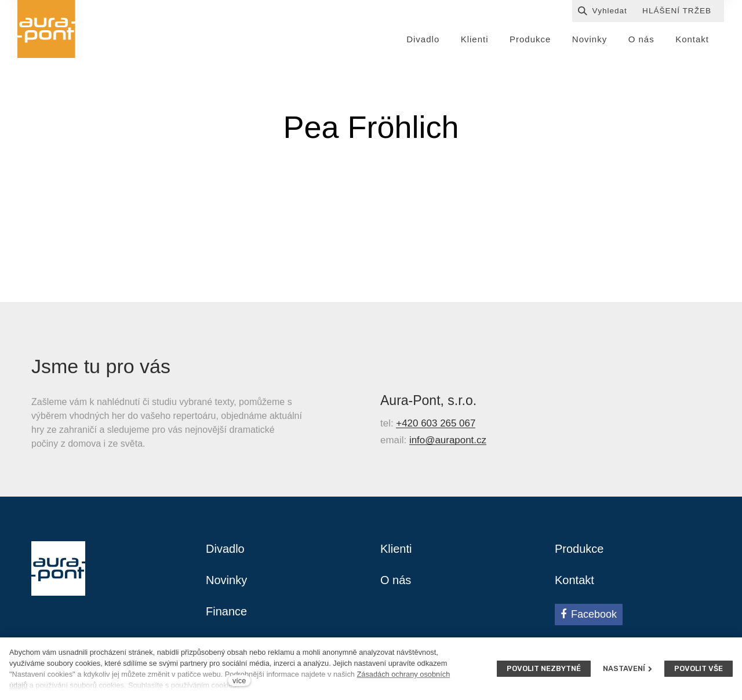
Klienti (396, 549)
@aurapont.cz (456, 444)
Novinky (226, 580)
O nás (396, 580)
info (417, 444)
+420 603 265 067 (436, 428)
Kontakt (574, 580)
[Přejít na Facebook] (589, 614)
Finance (226, 611)
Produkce (579, 549)
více (239, 681)
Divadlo (225, 549)
